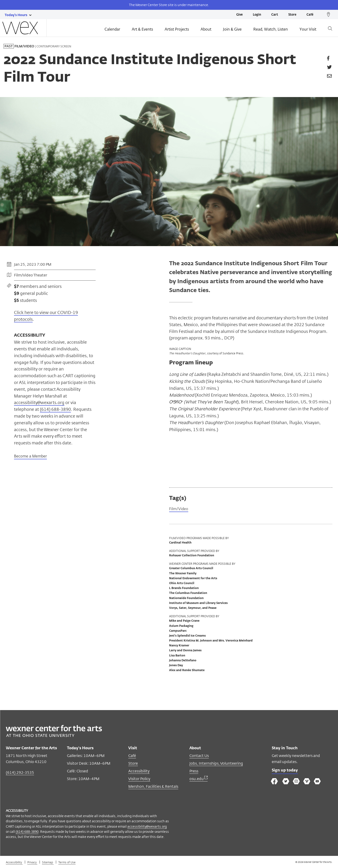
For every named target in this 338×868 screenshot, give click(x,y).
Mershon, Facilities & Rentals (153, 787)
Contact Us (199, 756)
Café (310, 15)
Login (257, 15)
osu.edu (199, 779)
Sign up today (286, 772)
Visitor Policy (139, 779)
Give (239, 15)
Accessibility (139, 772)
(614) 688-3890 (55, 409)
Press (194, 772)
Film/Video (180, 509)
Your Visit (308, 30)
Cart (275, 15)
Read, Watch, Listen (271, 30)
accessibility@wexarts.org (39, 402)
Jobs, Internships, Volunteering (216, 764)
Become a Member (30, 457)
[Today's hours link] (16, 15)
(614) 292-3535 (20, 773)
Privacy (32, 863)
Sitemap (48, 863)
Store (292, 15)
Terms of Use (67, 863)
